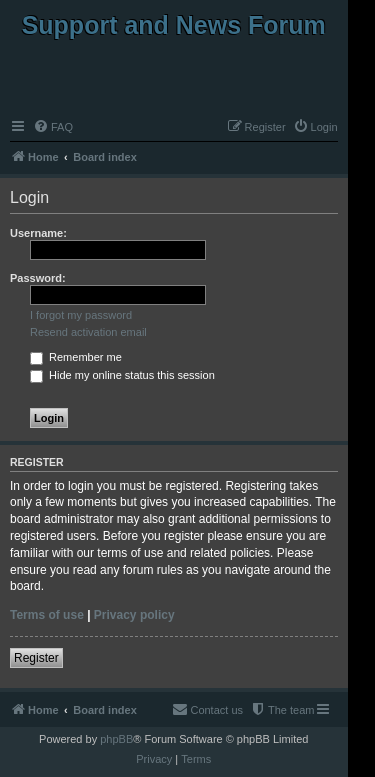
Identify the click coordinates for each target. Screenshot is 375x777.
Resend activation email (88, 332)
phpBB (116, 739)
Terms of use (47, 615)
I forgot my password (81, 315)
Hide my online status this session (122, 375)
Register (36, 658)
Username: (38, 233)
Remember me (76, 357)
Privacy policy (134, 615)
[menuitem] (53, 127)
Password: (38, 278)
